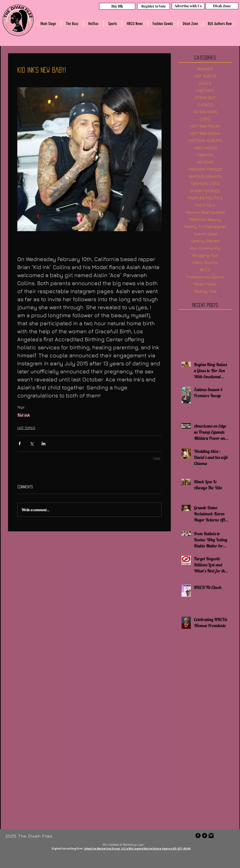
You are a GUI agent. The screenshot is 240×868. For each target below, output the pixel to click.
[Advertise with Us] (188, 6)
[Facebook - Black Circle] (198, 836)
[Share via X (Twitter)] (32, 443)
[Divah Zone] (222, 6)
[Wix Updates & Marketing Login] (124, 844)
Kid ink (24, 415)
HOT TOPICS (26, 428)
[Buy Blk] (117, 6)
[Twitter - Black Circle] (205, 836)
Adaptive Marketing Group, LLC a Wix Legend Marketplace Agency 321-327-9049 (137, 849)
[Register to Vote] (154, 6)
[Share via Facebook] (20, 443)
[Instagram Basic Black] (211, 836)
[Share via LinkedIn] (43, 443)
